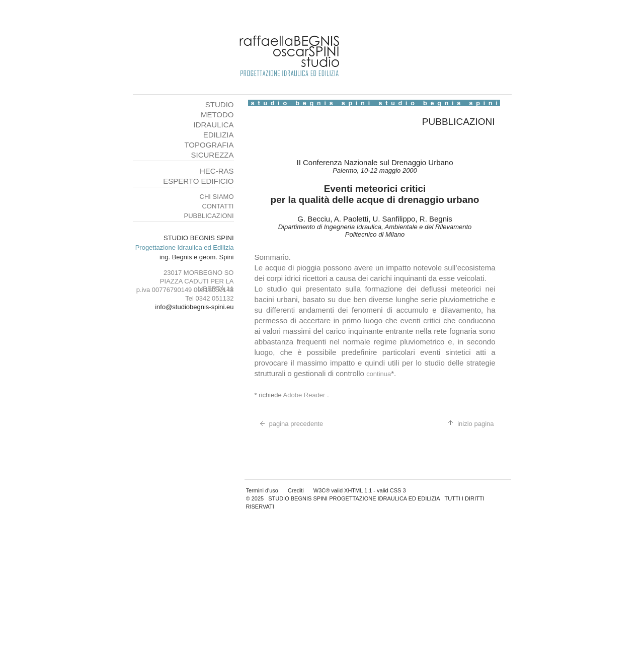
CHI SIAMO (217, 197)
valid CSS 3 (391, 490)
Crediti (296, 490)
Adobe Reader (305, 395)
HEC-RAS (217, 171)
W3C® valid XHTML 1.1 (343, 490)
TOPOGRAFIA (209, 145)
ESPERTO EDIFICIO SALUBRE (198, 185)
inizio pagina (468, 424)
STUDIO (220, 104)
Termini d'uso (262, 490)
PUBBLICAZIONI (209, 216)
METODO (217, 115)
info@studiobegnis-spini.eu (194, 307)
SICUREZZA (212, 155)
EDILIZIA (219, 135)
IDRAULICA (213, 125)
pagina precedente (289, 424)
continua (379, 374)
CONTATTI (218, 206)
